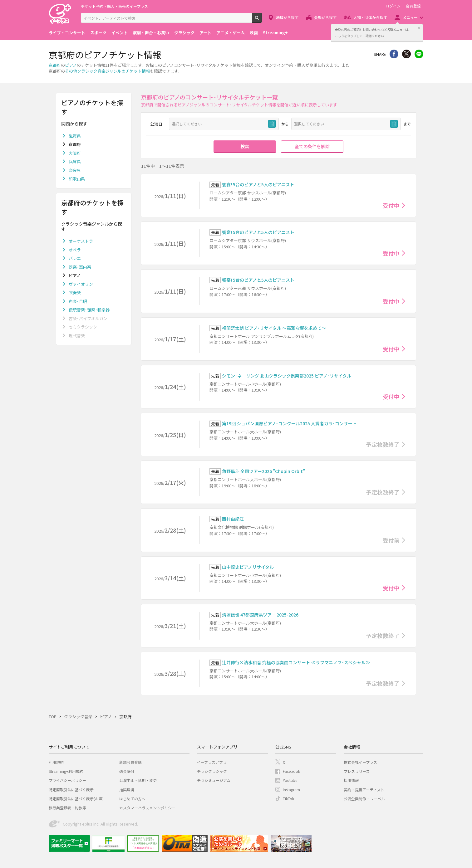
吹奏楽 (75, 293)
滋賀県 (75, 136)
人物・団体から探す (370, 17)
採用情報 (351, 780)
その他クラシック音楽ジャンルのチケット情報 (107, 71)
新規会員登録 (130, 762)
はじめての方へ (132, 799)
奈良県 (75, 170)
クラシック (184, 33)
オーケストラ (81, 241)
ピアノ (71, 65)
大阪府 (75, 153)
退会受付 (127, 771)
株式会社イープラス (360, 762)
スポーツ (98, 33)
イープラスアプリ (212, 762)
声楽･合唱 (78, 301)
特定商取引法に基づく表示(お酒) (76, 799)
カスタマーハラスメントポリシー (147, 808)
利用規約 (56, 762)
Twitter (406, 54)
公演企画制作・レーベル (364, 799)
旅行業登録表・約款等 (67, 808)
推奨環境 (127, 790)
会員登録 (413, 6)
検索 (262, 20)
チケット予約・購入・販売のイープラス (114, 6)
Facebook (291, 771)
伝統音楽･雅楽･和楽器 (89, 310)
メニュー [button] (410, 17)
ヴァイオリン (81, 284)
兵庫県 (75, 161)
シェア (394, 54)
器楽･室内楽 (80, 267)
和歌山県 (77, 179)
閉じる (419, 28)
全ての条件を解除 (312, 146)
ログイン (393, 6)
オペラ (75, 250)
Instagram (291, 790)
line (419, 54)
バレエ (75, 258)
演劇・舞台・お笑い (151, 33)
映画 (254, 33)
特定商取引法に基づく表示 (71, 790)
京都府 (55, 65)
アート (205, 33)
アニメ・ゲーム (231, 33)
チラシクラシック (212, 771)
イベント (120, 33)
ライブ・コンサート (67, 33)
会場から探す (325, 17)
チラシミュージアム (214, 780)
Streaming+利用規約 (66, 771)
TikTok (288, 799)
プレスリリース (357, 771)
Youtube (290, 780)
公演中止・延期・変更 (138, 780)
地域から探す (287, 17)
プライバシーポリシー (67, 780)
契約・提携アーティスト (364, 790)
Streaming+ (275, 33)
